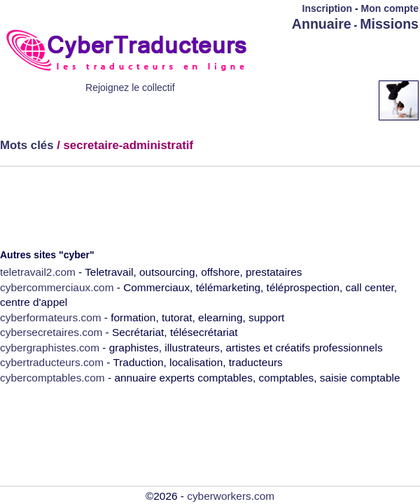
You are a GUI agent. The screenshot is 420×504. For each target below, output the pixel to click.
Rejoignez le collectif (130, 87)
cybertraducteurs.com (52, 362)
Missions (389, 24)
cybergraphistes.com (50, 348)
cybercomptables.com (52, 378)
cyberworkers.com (231, 496)
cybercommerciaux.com (57, 287)
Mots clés (27, 145)
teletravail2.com (38, 272)
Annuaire (322, 24)
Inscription (328, 8)
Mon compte (390, 8)
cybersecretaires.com (51, 332)
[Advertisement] (321, 77)
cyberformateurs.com (51, 317)
